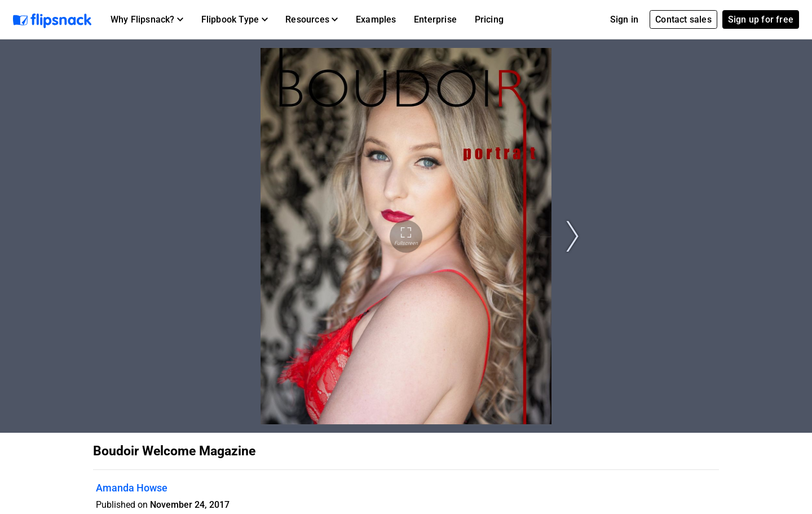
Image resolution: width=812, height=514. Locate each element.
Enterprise (435, 19)
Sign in (624, 19)
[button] (147, 20)
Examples (376, 19)
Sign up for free (761, 19)
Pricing (489, 19)
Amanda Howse (132, 488)
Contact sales (683, 19)
